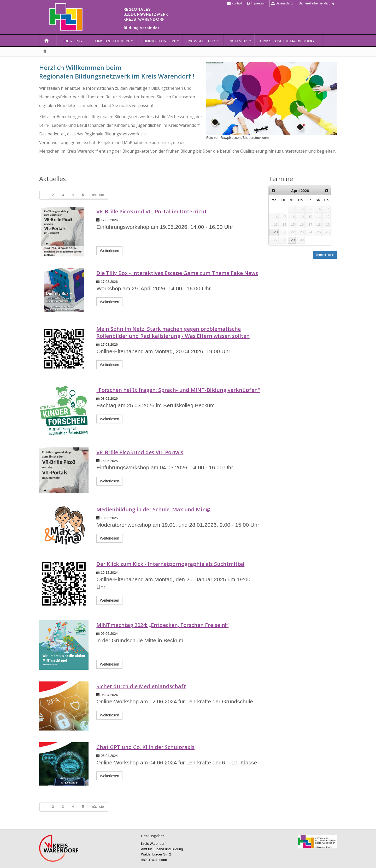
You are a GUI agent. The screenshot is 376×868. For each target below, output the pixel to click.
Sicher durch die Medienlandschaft (141, 686)
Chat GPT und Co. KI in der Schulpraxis (145, 747)
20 (276, 232)
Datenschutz (282, 3)
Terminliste (325, 255)
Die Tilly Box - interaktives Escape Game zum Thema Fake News (177, 273)
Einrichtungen (159, 41)
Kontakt (235, 3)
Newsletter (202, 41)
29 (293, 240)
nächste (98, 195)
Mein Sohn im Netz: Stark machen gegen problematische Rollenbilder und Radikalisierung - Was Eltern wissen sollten (173, 332)
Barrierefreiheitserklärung (316, 3)
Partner (238, 41)
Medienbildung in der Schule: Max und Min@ (153, 509)
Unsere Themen (112, 41)
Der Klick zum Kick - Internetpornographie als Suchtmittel (170, 564)
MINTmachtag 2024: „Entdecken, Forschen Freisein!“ (162, 625)
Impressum (257, 3)
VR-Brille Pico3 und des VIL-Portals (140, 452)
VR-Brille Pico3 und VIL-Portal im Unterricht (152, 211)
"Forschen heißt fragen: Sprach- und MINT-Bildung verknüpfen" (178, 390)
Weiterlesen (109, 251)
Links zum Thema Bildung (287, 41)
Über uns (72, 41)
